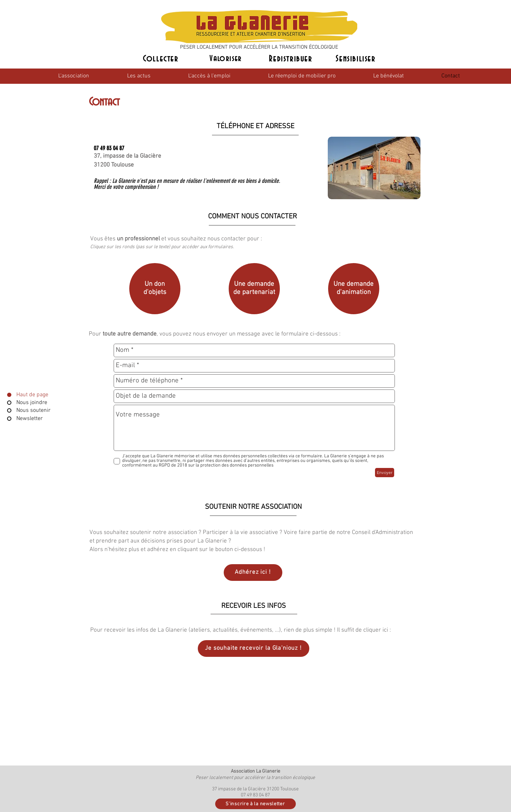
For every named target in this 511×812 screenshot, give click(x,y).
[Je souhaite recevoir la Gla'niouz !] (254, 648)
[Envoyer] (385, 473)
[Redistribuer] (292, 59)
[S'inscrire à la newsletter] (255, 804)
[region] (154, 290)
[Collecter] (162, 59)
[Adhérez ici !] (253, 573)
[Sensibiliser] (357, 59)
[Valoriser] (227, 59)
